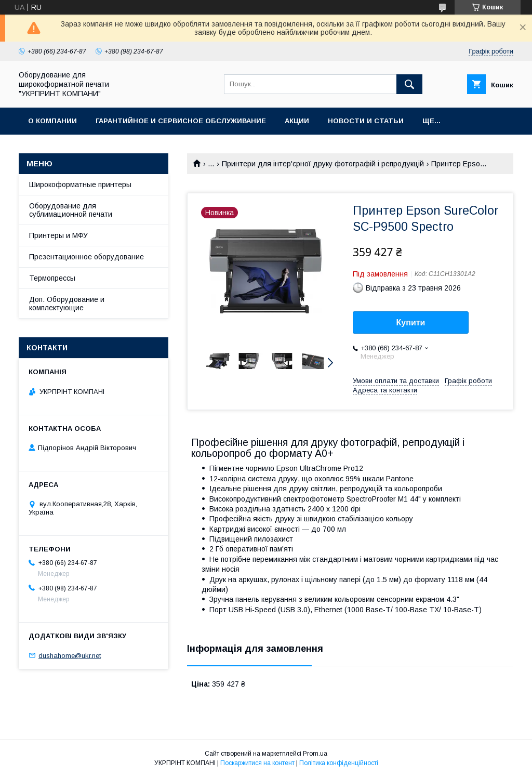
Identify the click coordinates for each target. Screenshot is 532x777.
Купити (411, 322)
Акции (297, 121)
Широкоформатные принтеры (80, 185)
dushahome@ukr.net (70, 655)
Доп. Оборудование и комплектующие (67, 304)
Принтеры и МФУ (58, 235)
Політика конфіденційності (339, 763)
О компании (52, 121)
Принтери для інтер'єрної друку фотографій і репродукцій (323, 164)
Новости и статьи (366, 121)
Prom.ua (315, 754)
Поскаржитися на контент (257, 763)
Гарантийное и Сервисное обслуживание (181, 121)
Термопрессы (52, 278)
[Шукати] (409, 84)
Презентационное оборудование (87, 257)
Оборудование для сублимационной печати (71, 210)
